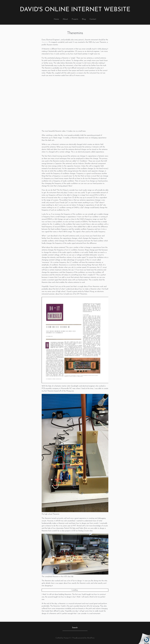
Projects (75, 19)
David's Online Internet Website (75, 10)
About (65, 19)
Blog (84, 19)
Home (56, 19)
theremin (45, 42)
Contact (93, 19)
